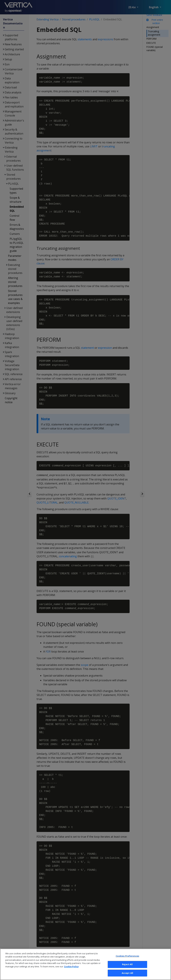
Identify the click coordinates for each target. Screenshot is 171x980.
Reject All (127, 970)
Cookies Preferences (127, 962)
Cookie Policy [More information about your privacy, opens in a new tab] (71, 972)
